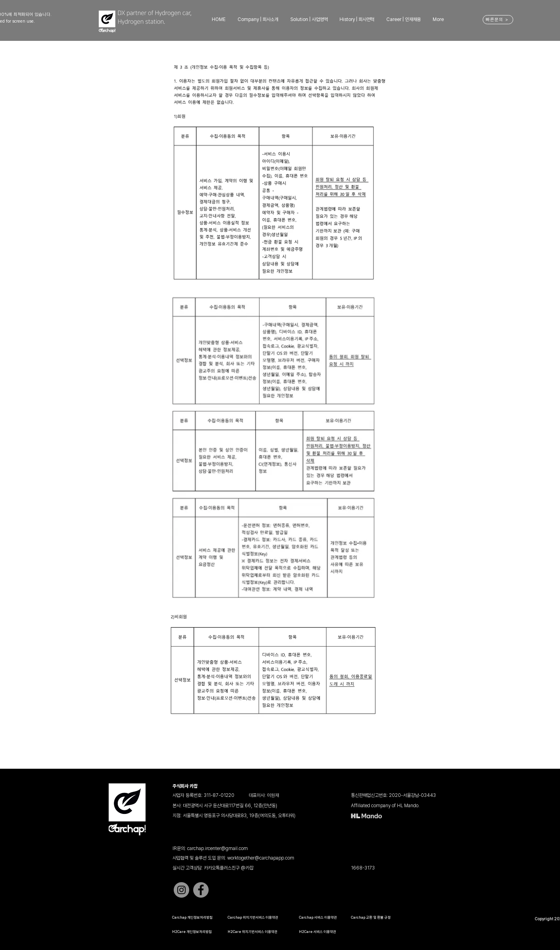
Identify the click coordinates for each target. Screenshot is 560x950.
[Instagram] (181, 890)
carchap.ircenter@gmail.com (218, 848)
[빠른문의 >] (498, 20)
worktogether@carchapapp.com (261, 858)
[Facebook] (201, 890)
